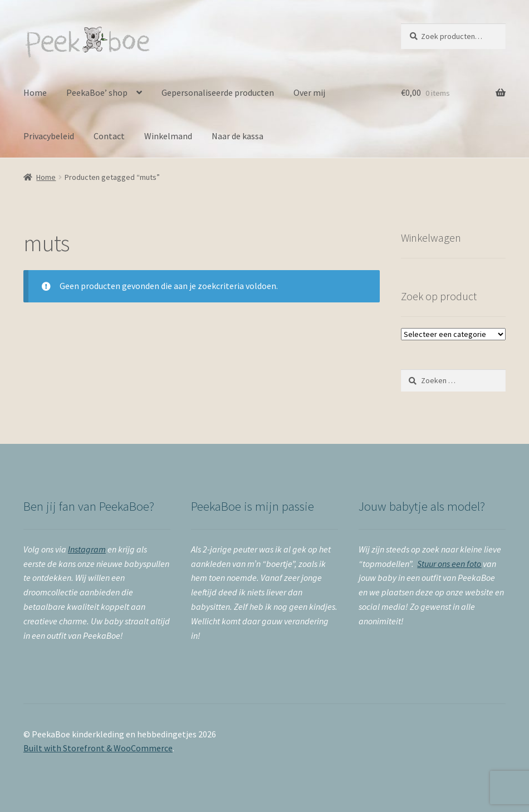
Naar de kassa (237, 136)
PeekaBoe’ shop (97, 92)
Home (35, 92)
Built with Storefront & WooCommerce (98, 748)
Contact (109, 136)
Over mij (309, 92)
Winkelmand (168, 136)
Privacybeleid (49, 136)
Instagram (87, 549)
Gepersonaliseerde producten (218, 92)
